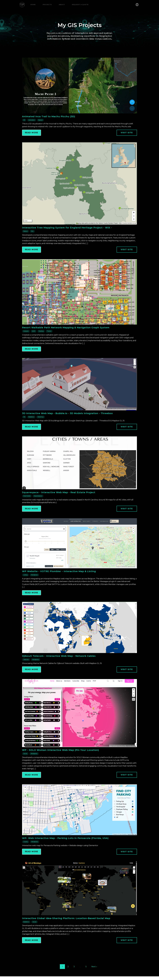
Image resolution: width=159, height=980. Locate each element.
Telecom (26, 670)
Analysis (26, 342)
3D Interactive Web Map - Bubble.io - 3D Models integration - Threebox (67, 424)
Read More (32, 143)
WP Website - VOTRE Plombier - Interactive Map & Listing (59, 582)
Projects (47, 5)
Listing (25, 586)
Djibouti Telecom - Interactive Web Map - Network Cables (59, 667)
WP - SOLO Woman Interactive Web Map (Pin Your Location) (61, 761)
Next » (94, 977)
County (26, 852)
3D (24, 131)
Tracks (49, 342)
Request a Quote (80, 5)
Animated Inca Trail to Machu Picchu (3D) (49, 127)
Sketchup (41, 428)
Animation (32, 131)
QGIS (34, 342)
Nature (40, 131)
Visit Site (127, 143)
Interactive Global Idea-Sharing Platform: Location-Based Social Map (66, 929)
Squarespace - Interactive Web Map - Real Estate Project (59, 503)
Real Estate (27, 507)
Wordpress (34, 586)
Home (33, 5)
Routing (41, 342)
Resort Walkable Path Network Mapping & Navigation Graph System (66, 338)
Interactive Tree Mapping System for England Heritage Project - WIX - (67, 238)
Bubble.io (31, 428)
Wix (32, 242)
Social (25, 764)
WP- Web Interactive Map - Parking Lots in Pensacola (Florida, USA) (65, 849)
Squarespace (38, 507)
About (62, 5)
